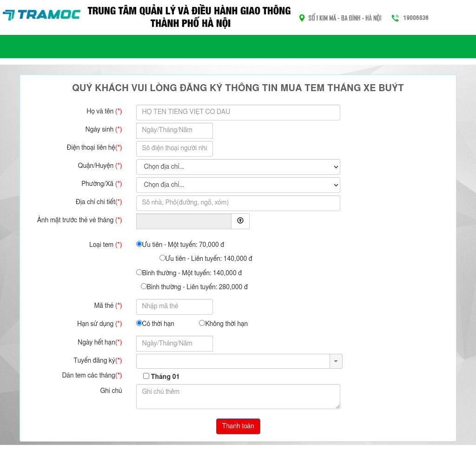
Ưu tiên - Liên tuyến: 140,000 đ (206, 259)
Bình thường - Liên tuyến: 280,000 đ (194, 287)
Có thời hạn (155, 324)
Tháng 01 (165, 377)
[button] (336, 361)
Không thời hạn (223, 324)
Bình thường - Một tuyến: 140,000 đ (189, 273)
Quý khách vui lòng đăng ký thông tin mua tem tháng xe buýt (238, 88)
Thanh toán (238, 426)
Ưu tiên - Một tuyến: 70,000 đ (180, 245)
